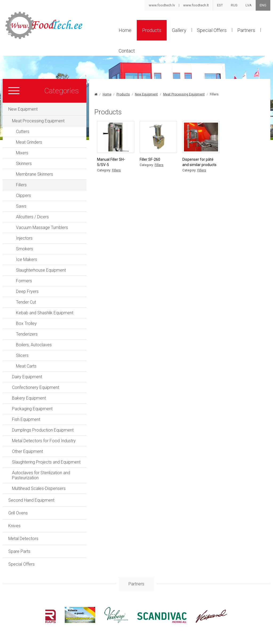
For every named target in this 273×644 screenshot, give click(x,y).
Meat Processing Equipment (38, 121)
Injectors (24, 238)
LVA (249, 5)
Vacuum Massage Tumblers (42, 228)
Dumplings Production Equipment (43, 430)
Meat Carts (26, 366)
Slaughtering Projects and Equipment (46, 462)
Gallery (179, 30)
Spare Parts (19, 551)
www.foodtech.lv (162, 5)
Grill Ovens (18, 513)
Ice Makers (27, 259)
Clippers (23, 196)
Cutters (23, 132)
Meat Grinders (29, 142)
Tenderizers (27, 334)
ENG (263, 5)
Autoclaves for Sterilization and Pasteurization (41, 475)
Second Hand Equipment (31, 500)
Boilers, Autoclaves (34, 345)
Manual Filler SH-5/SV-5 (111, 162)
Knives (14, 526)
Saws (21, 206)
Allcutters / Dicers (32, 217)
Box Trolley (26, 323)
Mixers (22, 153)
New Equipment (23, 109)
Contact (127, 51)
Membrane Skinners (35, 174)
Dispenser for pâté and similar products (199, 162)
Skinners (24, 164)
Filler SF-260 (150, 159)
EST (220, 5)
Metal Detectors (23, 539)
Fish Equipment (26, 419)
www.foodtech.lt (196, 5)
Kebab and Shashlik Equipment (45, 313)
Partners (246, 30)
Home (125, 30)
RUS (234, 5)
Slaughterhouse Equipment (41, 270)
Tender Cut (26, 302)
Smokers (25, 249)
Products (152, 30)
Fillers (21, 185)
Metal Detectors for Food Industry (44, 441)
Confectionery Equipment (36, 387)
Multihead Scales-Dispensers (39, 488)
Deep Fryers (27, 291)
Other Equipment (27, 451)
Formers (24, 281)
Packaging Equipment (32, 409)
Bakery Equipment (29, 398)
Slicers (22, 355)
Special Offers (212, 30)
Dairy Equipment (27, 377)
